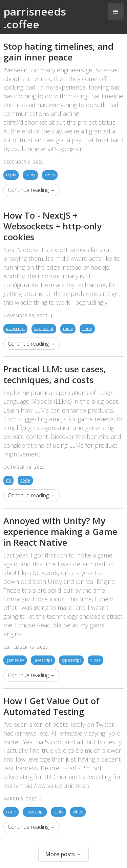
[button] (116, 11)
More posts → (63, 854)
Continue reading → (32, 190)
